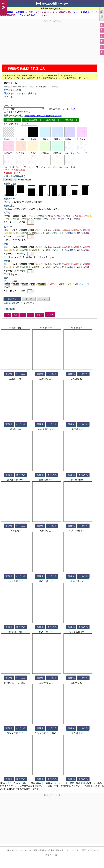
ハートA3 (9, 167)
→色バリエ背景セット (32, 120)
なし (7, 230)
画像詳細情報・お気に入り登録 (37, 116)
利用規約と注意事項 (14, 12)
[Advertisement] (52, 41)
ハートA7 (58, 167)
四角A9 (57, 153)
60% (24, 209)
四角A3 (69, 139)
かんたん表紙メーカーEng (33, 15)
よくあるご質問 (79, 850)
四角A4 (81, 139)
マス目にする (46, 257)
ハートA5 (33, 167)
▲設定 (102, 11)
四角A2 (57, 139)
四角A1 (45, 139)
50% (32, 209)
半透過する (11, 274)
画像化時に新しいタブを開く (19, 303)
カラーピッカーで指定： (19, 222)
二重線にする (12, 257)
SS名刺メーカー (12, 850)
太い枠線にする (29, 257)
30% (48, 209)
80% (16, 209)
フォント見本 (69, 109)
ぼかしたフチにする (15, 240)
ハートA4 (21, 167)
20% (55, 209)
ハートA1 (70, 153)
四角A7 (32, 153)
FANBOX (59, 9)
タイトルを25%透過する (17, 112)
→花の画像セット (52, 120)
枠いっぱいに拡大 (14, 202)
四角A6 (20, 153)
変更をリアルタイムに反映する (20, 93)
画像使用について (64, 850)
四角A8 (45, 153)
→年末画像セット (70, 120)
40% (40, 209)
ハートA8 (70, 167)
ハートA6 (46, 167)
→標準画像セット (12, 120)
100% (8, 209)
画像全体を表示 (34, 202)
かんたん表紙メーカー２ (86, 12)
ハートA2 (82, 153)
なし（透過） (12, 281)
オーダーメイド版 (28, 850)
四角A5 (8, 153)
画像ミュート (56, 116)
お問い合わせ (93, 850)
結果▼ (102, 18)
